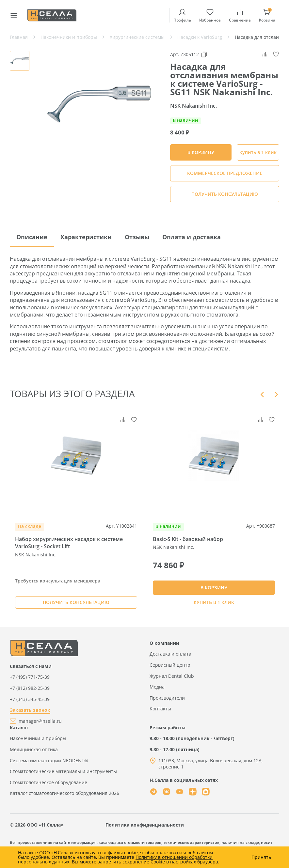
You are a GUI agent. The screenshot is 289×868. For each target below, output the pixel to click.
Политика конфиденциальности (145, 829)
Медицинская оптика (34, 753)
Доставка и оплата (170, 658)
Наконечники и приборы (38, 742)
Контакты (160, 713)
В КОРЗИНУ (214, 589)
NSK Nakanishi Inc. (193, 106)
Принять (261, 857)
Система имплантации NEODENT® (49, 764)
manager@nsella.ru (40, 725)
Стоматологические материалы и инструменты (63, 775)
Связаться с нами (31, 670)
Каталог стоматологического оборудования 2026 (64, 797)
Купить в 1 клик (258, 152)
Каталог (19, 731)
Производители (167, 701)
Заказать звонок (30, 714)
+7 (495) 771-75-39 (30, 681)
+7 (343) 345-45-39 (30, 703)
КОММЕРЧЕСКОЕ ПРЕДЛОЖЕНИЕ (225, 173)
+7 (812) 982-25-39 (30, 692)
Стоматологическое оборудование (48, 786)
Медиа (157, 691)
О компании (164, 647)
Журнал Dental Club (172, 680)
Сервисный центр (170, 669)
